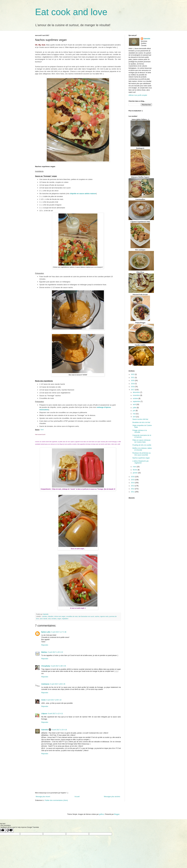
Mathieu (44, 652)
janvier (135, 473)
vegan (59, 619)
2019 (133, 384)
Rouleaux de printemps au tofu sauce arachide (142, 454)
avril (134, 417)
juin (134, 411)
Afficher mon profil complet (138, 95)
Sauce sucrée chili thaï (140, 419)
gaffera (101, 814)
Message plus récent (43, 797)
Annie (43, 700)
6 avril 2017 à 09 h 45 (58, 684)
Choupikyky (46, 666)
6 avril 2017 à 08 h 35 (58, 666)
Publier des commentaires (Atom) (56, 800)
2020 (133, 381)
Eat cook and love (71, 12)
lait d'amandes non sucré (86, 616)
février (135, 470)
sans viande (44, 619)
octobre (136, 398)
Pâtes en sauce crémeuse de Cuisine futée (141, 441)
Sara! (42, 430)
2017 (133, 390)
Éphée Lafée (46, 632)
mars (135, 467)
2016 (133, 477)
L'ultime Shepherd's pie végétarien (141, 462)
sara (49, 619)
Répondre (45, 645)
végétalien (65, 619)
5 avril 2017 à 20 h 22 (55, 652)
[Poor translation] (9, 830)
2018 (133, 387)
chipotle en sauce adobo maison (83, 194)
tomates (54, 619)
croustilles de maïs (72, 616)
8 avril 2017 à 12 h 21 (55, 714)
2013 (133, 486)
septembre (137, 401)
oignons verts (104, 616)
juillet (135, 408)
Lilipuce (44, 714)
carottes (45, 616)
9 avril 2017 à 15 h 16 (59, 730)
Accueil (77, 797)
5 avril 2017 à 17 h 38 (59, 632)
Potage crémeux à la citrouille (140, 431)
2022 (133, 374)
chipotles (51, 616)
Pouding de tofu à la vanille (142, 445)
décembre (137, 392)
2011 (133, 492)
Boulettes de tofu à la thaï (141, 422)
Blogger (117, 814)
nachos (97, 616)
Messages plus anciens (112, 797)
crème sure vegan (60, 616)
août (135, 404)
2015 (133, 480)
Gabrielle (45, 730)
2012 (133, 489)
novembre (137, 395)
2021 (133, 378)
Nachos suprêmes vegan (141, 458)
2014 (133, 483)
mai (134, 414)
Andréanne (45, 684)
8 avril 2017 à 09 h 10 (54, 700)
